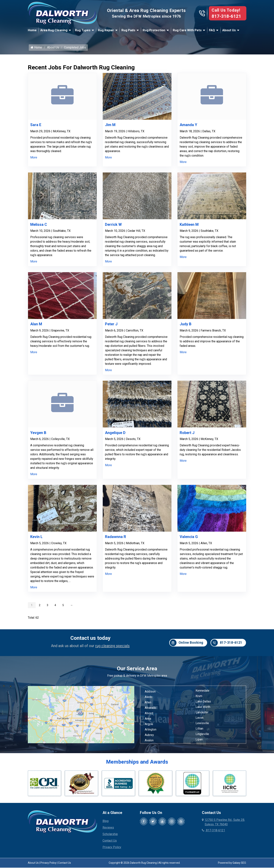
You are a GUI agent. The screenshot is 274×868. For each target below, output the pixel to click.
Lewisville (202, 725)
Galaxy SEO (239, 864)
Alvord (149, 715)
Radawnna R (116, 539)
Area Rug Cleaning (54, 30)
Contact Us (110, 842)
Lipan (199, 741)
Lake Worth (203, 709)
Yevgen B (38, 434)
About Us (229, 30)
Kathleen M (189, 226)
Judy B (186, 326)
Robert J (187, 434)
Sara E (36, 127)
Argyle (149, 726)
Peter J (111, 326)
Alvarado (150, 710)
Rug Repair (106, 30)
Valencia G (189, 539)
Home (32, 30)
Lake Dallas (203, 703)
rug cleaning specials (112, 648)
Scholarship (110, 836)
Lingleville (202, 736)
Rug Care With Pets (187, 30)
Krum (199, 698)
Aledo (149, 699)
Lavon (199, 720)
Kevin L (36, 539)
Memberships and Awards (137, 764)
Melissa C (39, 226)
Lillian (199, 730)
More (34, 159)
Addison (150, 693)
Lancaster (202, 714)
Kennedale (202, 692)
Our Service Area (137, 670)
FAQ (212, 30)
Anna (148, 720)
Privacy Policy (112, 849)
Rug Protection (154, 30)
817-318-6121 (226, 16)
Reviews (108, 829)
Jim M (110, 127)
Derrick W (113, 226)
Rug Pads (128, 30)
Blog (106, 823)
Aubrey (149, 737)
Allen (148, 704)
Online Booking (187, 644)
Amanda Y (188, 127)
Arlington (151, 731)
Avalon (149, 742)
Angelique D (115, 434)
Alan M (36, 326)
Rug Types (83, 30)
